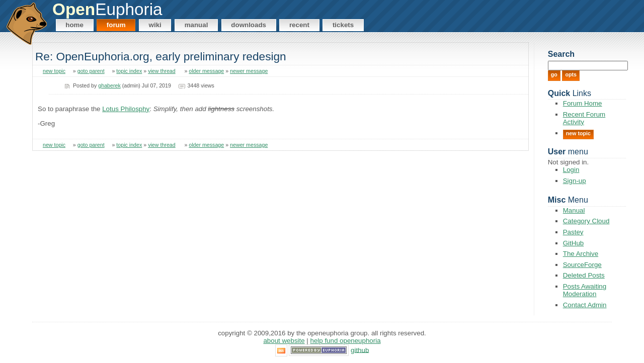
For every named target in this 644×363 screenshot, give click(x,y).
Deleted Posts (584, 275)
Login (571, 170)
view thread (162, 71)
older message (206, 71)
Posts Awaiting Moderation (585, 290)
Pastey (573, 232)
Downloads (249, 25)
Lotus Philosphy (126, 109)
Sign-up (575, 181)
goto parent (91, 71)
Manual (196, 25)
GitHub (573, 243)
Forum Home (583, 103)
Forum (116, 25)
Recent (299, 25)
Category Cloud (586, 221)
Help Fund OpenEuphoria (346, 341)
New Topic (578, 133)
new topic (54, 71)
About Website (284, 341)
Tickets (343, 25)
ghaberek (109, 85)
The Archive (581, 254)
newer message (249, 71)
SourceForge (582, 265)
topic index (129, 71)
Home (74, 25)
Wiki (155, 25)
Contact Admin (585, 305)
